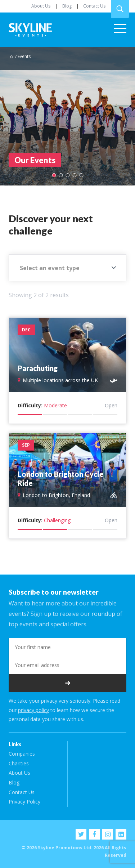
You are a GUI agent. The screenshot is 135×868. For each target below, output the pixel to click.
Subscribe (67, 683)
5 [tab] (81, 175)
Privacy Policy (24, 802)
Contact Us (94, 6)
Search (120, 9)
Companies (22, 754)
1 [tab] (54, 175)
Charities (19, 763)
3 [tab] (67, 175)
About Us (41, 6)
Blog (67, 6)
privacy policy (33, 710)
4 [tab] (74, 175)
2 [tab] (61, 175)
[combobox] (67, 268)
